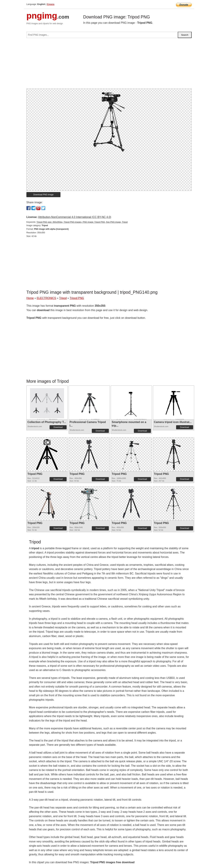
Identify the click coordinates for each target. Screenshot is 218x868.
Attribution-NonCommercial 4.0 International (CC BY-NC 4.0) (75, 217)
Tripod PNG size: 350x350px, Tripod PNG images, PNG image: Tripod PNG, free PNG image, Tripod (82, 222)
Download (58, 427)
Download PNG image (44, 195)
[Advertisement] (109, 65)
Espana (51, 4)
